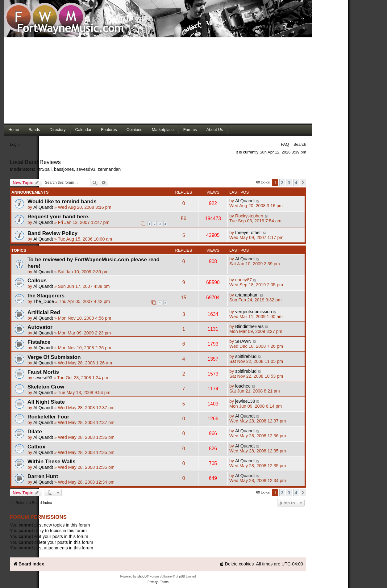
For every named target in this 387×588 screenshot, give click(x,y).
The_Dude (44, 301)
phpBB (142, 576)
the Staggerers (46, 296)
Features (109, 130)
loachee (243, 386)
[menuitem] (237, 564)
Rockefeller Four (48, 417)
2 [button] (282, 183)
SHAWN (243, 341)
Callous (37, 280)
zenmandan (109, 169)
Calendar (83, 130)
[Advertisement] (158, 80)
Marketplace (163, 130)
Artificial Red (44, 312)
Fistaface (39, 342)
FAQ (285, 144)
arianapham (247, 295)
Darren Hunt (43, 476)
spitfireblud (246, 356)
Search (300, 144)
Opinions (134, 130)
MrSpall (44, 169)
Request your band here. (58, 216)
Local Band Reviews (35, 162)
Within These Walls (52, 461)
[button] (303, 183)
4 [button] (296, 183)
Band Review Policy (52, 233)
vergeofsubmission (254, 312)
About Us (215, 130)
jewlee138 (245, 401)
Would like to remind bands (62, 201)
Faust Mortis (43, 372)
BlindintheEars (249, 326)
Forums (190, 130)
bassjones (64, 169)
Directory (58, 130)
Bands (34, 130)
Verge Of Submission (54, 357)
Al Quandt (43, 207)
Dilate (35, 431)
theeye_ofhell (248, 233)
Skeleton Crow (46, 387)
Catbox (36, 447)
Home (14, 130)
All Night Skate (46, 402)
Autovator (40, 327)
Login (15, 144)
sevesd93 (86, 169)
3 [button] (289, 183)
